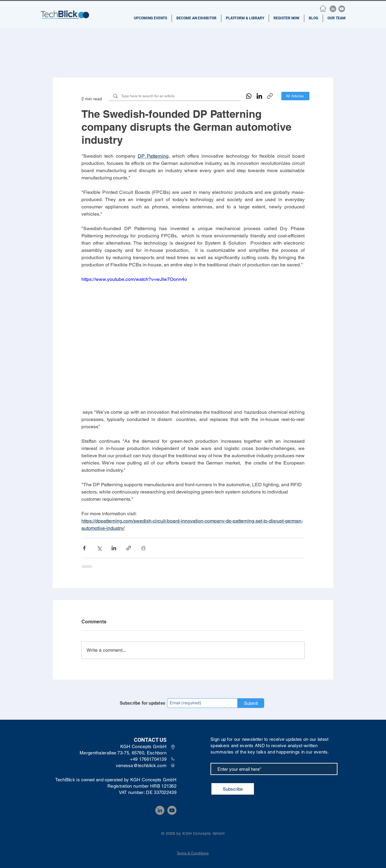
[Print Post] (143, 548)
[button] (150, 18)
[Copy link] (270, 96)
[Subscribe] (233, 789)
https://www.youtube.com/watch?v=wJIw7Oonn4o (134, 279)
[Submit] (251, 703)
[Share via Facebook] (84, 548)
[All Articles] (295, 96)
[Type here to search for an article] (175, 96)
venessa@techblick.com (141, 765)
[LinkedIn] (333, 9)
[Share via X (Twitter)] (99, 548)
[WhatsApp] (249, 96)
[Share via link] (129, 548)
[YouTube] (342, 9)
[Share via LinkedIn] (114, 548)
